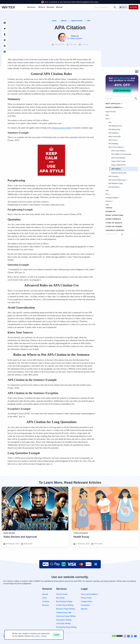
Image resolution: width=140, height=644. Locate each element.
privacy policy (35, 636)
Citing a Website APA (118, 165)
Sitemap (84, 609)
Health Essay (81, 537)
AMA (107, 115)
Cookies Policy (87, 602)
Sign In (123, 7)
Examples (111, 211)
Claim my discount (122, 90)
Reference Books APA (119, 173)
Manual (45, 594)
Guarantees (85, 605)
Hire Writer (134, 7)
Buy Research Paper (64, 602)
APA (110, 122)
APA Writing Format (115, 126)
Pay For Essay (62, 594)
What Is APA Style (115, 137)
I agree (56, 635)
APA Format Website (118, 158)
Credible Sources (115, 230)
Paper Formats (111, 112)
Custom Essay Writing (65, 605)
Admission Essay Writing (66, 616)
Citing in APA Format (118, 161)
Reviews (45, 605)
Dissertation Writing (64, 620)
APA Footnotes (113, 176)
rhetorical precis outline (62, 128)
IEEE (107, 205)
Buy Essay (60, 598)
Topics (109, 208)
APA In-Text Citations (118, 151)
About (45, 598)
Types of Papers (114, 226)
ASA (107, 191)
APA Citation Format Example (121, 154)
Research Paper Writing (65, 609)
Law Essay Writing (63, 623)
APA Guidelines (114, 133)
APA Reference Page (116, 183)
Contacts (46, 602)
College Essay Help (64, 613)
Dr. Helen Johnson (75, 38)
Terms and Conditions (89, 594)
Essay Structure (114, 215)
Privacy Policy (86, 598)
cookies (44, 636)
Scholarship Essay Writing (66, 627)
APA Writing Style (114, 129)
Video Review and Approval (20, 537)
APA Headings (113, 144)
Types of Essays (114, 223)
